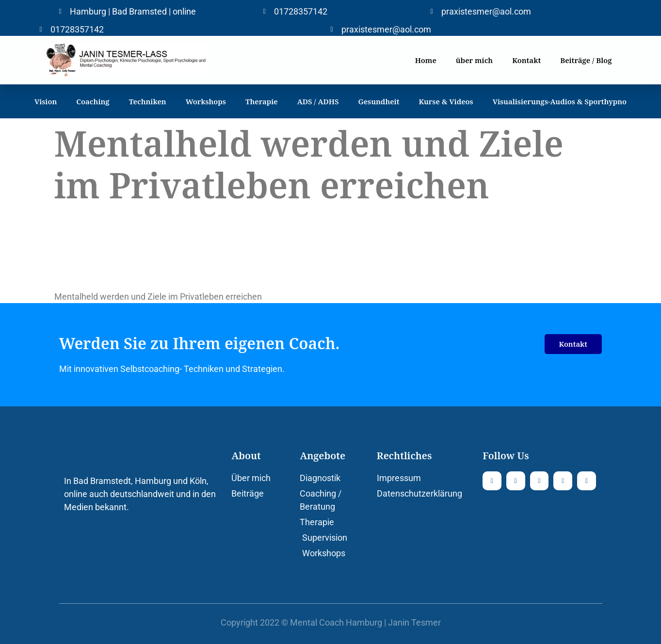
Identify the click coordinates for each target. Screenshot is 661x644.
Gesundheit (379, 101)
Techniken (148, 101)
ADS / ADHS (318, 101)
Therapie (262, 101)
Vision (46, 101)
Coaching (93, 101)
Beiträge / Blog (586, 60)
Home (426, 60)
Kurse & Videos (446, 101)
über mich (474, 60)
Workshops (206, 101)
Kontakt (526, 60)
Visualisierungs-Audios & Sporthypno (560, 101)
